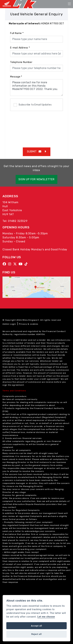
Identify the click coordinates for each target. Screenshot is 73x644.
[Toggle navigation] (69, 4)
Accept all (36, 626)
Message (16, 77)
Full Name (17, 33)
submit (34, 152)
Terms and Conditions (14, 391)
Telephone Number (21, 62)
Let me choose (46, 617)
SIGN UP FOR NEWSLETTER (36, 179)
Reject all (36, 634)
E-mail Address (20, 48)
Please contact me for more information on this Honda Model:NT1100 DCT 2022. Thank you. (36, 88)
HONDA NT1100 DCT (36, 24)
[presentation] (37, 127)
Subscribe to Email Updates (33, 105)
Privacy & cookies (29, 324)
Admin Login (9, 324)
